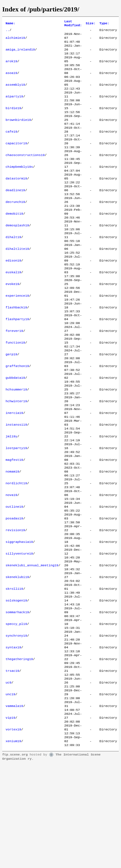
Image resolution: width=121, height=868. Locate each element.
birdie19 (13, 121)
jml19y (11, 496)
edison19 (13, 295)
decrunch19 (15, 228)
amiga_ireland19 (20, 54)
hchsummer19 (16, 442)
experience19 (17, 335)
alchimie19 (15, 40)
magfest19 (14, 523)
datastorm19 (16, 201)
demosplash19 (17, 255)
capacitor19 (16, 161)
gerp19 (11, 402)
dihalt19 (13, 268)
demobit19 (14, 241)
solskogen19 (16, 684)
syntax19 (13, 737)
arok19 (11, 67)
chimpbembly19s (19, 188)
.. (8, 32)
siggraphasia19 (19, 617)
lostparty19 (16, 509)
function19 (15, 389)
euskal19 (13, 308)
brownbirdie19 (18, 134)
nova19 (11, 563)
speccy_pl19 (16, 710)
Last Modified (73, 24)
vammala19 (14, 804)
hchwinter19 (16, 456)
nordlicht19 (16, 550)
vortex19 (13, 831)
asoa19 (11, 81)
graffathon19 (17, 416)
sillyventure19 (19, 630)
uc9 (9, 777)
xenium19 (13, 844)
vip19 (10, 817)
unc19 (10, 791)
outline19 (14, 576)
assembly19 (15, 94)
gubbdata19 (15, 429)
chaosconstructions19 (25, 174)
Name (10, 24)
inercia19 (14, 469)
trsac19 (12, 764)
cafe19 (11, 148)
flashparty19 (17, 362)
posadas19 (14, 590)
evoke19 (12, 322)
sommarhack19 (17, 697)
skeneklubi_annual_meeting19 (32, 643)
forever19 (14, 375)
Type (104, 24)
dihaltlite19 (17, 282)
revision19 (15, 603)
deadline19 (15, 215)
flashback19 (16, 349)
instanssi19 (16, 483)
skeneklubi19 (17, 657)
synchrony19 (16, 724)
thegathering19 (19, 750)
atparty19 (14, 107)
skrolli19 (14, 670)
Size (90, 24)
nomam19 (12, 536)
